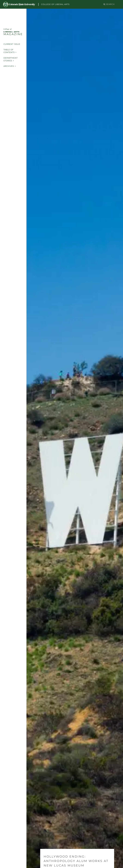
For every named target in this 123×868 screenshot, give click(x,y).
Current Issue (12, 44)
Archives (10, 66)
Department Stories (11, 59)
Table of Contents (10, 51)
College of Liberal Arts (55, 4)
